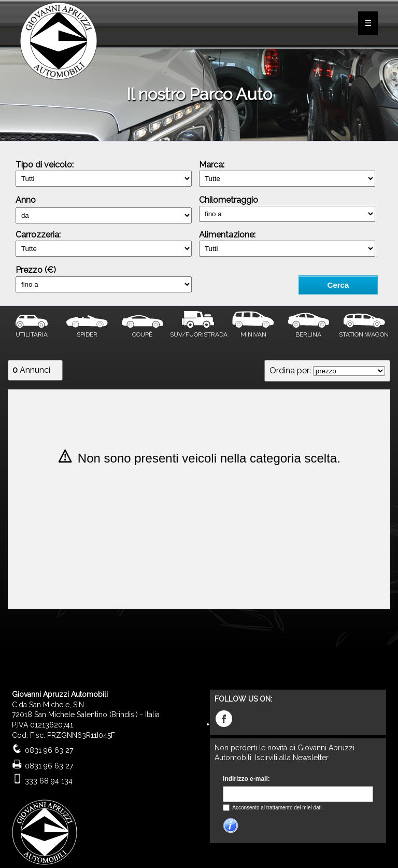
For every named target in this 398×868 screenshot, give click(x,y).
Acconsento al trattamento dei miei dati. (277, 808)
